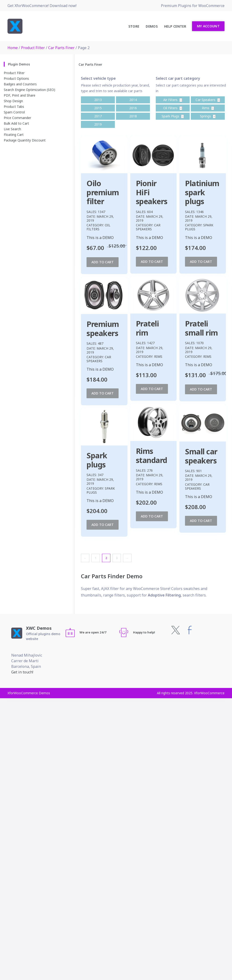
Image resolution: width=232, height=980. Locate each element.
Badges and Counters (20, 84)
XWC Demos (39, 628)
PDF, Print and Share (20, 95)
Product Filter (33, 48)
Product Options (16, 78)
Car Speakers (171, 227)
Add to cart (103, 262)
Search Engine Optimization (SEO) (29, 90)
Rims (109, 353)
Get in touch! (22, 672)
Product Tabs (14, 107)
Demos (152, 26)
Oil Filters (98, 227)
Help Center (175, 26)
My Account (208, 26)
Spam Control (14, 112)
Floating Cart (14, 135)
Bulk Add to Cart (16, 123)
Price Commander (17, 118)
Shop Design (13, 101)
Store (134, 26)
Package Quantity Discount (25, 140)
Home (13, 48)
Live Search (12, 129)
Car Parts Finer (61, 48)
